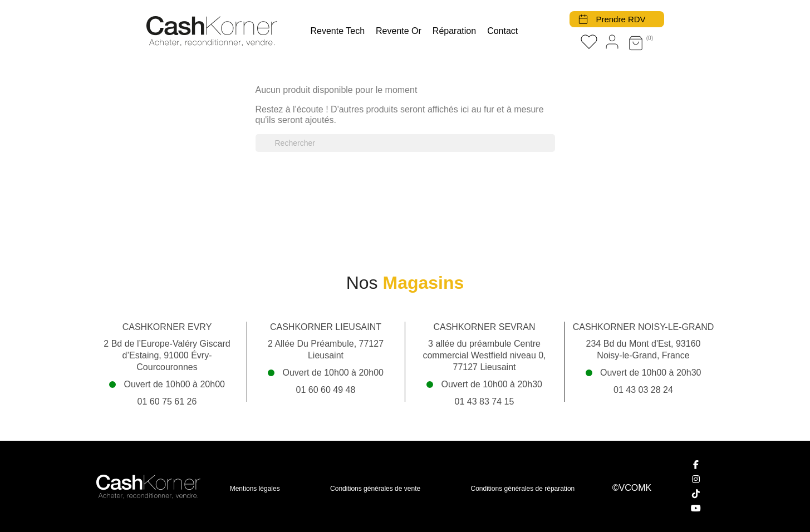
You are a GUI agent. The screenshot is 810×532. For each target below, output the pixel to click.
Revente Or (399, 31)
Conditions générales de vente (375, 489)
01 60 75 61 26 (167, 402)
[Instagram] (696, 479)
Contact (502, 31)
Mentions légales (255, 489)
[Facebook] (696, 465)
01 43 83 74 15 (485, 402)
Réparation (454, 31)
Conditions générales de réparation (523, 489)
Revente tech (338, 31)
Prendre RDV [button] (620, 19)
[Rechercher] (405, 143)
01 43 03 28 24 (643, 390)
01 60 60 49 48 (326, 390)
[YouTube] (696, 508)
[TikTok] (696, 494)
